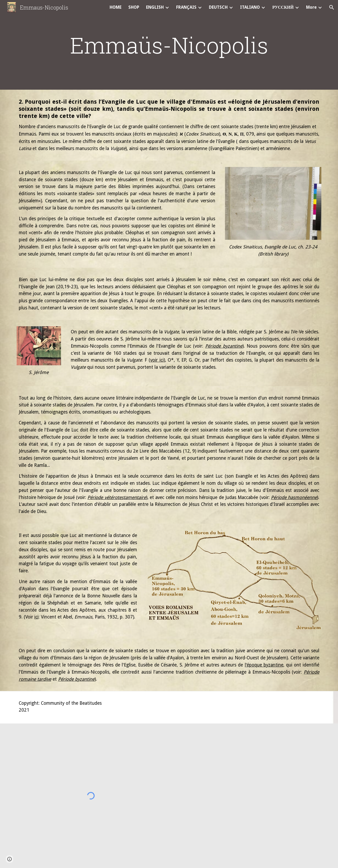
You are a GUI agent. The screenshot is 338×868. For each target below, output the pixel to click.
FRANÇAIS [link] (186, 7)
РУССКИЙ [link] (283, 7)
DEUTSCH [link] (218, 7)
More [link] (311, 7)
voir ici (157, 360)
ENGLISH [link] (155, 7)
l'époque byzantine (264, 665)
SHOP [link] (134, 7)
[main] (169, 45)
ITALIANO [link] (250, 7)
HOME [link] (116, 7)
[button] (332, 7)
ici (36, 617)
